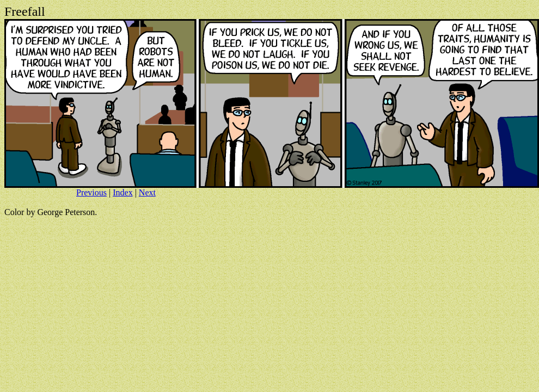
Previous (91, 192)
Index (122, 192)
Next (147, 192)
